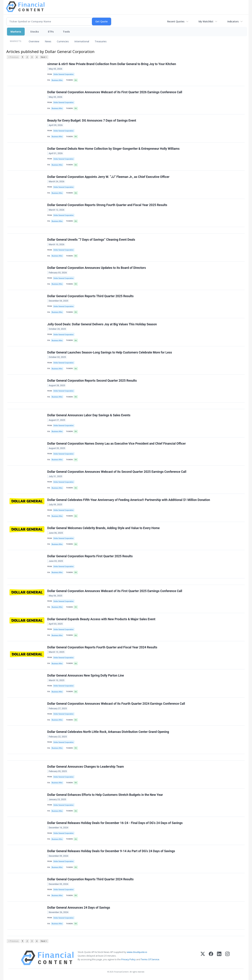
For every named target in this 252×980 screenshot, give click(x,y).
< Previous (13, 57)
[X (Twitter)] (203, 958)
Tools (66, 32)
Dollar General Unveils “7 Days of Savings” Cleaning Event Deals (91, 240)
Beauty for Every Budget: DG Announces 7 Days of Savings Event (92, 121)
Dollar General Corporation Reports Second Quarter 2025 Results (92, 381)
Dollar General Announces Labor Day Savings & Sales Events (89, 415)
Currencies (63, 41)
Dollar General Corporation (64, 74)
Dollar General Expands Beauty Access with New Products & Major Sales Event (101, 619)
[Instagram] (227, 958)
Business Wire (57, 80)
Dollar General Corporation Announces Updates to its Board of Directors (97, 268)
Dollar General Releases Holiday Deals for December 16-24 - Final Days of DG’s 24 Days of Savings (115, 823)
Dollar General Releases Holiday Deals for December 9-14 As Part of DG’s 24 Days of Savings (111, 851)
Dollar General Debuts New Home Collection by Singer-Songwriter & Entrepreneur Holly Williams (113, 149)
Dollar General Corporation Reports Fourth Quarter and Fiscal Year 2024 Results (102, 647)
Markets (16, 32)
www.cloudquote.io (137, 952)
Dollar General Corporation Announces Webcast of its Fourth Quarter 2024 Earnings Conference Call (116, 704)
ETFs (51, 32)
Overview (34, 41)
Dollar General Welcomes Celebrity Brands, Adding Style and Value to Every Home (103, 528)
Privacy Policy (128, 959)
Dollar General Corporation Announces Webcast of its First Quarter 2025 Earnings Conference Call (115, 591)
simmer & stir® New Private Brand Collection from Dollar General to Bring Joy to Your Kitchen (112, 64)
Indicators (233, 21)
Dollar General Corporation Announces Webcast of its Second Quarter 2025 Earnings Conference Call (117, 472)
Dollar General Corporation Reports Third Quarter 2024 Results (90, 879)
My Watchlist (206, 21)
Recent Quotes (176, 21)
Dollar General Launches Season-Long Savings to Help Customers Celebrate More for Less (110, 352)
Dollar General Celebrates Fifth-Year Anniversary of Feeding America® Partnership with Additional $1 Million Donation (129, 500)
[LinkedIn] (219, 958)
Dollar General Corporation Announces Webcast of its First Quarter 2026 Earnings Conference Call (115, 92)
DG (76, 80)
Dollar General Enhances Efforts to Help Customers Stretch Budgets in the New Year (105, 795)
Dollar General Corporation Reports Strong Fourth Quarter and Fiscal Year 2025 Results (107, 205)
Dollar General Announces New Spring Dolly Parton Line (86, 675)
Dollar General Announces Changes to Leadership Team (86, 767)
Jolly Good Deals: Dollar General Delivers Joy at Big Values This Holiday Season (102, 324)
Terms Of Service (150, 959)
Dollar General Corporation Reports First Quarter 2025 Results (90, 556)
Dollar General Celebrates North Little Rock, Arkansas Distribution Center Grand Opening (108, 732)
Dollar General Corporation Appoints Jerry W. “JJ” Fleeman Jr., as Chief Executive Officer (108, 177)
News (48, 41)
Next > (44, 57)
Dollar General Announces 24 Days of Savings (79, 908)
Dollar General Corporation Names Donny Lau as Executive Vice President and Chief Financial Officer (116, 444)
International (82, 41)
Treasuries (101, 41)
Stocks (35, 32)
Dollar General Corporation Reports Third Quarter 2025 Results (90, 296)
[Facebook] (211, 958)
